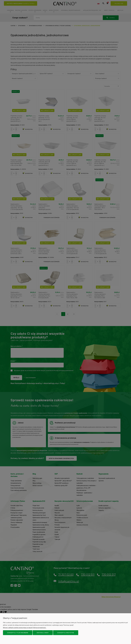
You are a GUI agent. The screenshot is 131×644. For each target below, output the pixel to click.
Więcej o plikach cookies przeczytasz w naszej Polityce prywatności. (25, 627)
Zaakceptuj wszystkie (66, 633)
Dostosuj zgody (43, 633)
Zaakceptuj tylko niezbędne (18, 633)
